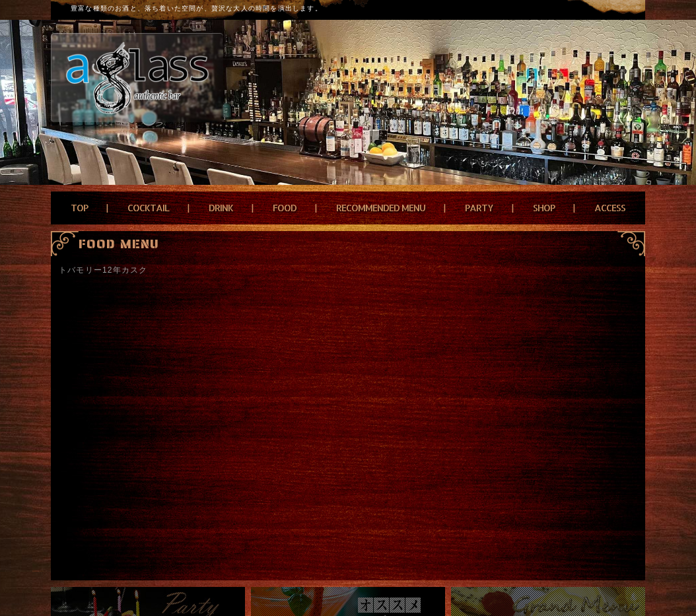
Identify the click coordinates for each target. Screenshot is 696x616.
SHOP (544, 208)
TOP (79, 208)
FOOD (285, 208)
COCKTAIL (148, 208)
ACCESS (610, 208)
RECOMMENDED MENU (381, 208)
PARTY (479, 208)
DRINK (221, 208)
